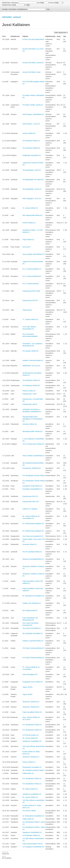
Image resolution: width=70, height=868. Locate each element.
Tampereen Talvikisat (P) (31, 707)
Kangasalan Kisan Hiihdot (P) (32, 682)
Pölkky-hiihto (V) (28, 773)
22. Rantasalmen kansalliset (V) (33, 816)
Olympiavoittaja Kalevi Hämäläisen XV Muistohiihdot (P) (32, 419)
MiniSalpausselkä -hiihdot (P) (32, 431)
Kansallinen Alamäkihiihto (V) (32, 489)
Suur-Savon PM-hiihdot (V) (32, 628)
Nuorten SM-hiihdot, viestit (31, 72)
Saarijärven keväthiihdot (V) (32, 794)
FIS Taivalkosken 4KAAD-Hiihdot (34, 475)
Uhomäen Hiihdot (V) (30, 424)
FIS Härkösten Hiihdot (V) (31, 380)
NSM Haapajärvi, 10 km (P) (32, 198)
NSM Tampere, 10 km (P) (31, 124)
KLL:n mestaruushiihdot (31, 284)
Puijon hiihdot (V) (28, 239)
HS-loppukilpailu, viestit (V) (32, 170)
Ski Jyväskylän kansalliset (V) (32, 633)
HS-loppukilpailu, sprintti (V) (32, 189)
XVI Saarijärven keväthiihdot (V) (33, 847)
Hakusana (15, 3)
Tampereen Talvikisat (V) (31, 702)
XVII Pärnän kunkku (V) (30, 735)
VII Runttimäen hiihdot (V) (31, 835)
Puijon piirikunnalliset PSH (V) (33, 844)
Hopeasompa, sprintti (30, 404)
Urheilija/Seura (22, 9)
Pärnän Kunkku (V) (29, 391)
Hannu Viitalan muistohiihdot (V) (33, 456)
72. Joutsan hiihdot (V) (30, 208)
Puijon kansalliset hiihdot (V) (32, 712)
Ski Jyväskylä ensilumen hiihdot (33, 770)
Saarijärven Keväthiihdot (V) (32, 741)
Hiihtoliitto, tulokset (11, 17)
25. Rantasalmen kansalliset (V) (33, 596)
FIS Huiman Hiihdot (29, 811)
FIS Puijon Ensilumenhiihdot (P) (33, 648)
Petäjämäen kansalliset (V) (32, 155)
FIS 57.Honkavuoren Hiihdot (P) (33, 444)
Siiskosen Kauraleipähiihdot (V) (33, 559)
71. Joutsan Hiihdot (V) (30, 319)
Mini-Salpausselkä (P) (30, 610)
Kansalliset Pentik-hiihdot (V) (32, 486)
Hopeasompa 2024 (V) (30, 300)
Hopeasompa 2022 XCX (31, 501)
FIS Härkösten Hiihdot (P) (31, 148)
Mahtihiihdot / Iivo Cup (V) (31, 366)
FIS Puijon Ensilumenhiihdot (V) (33, 658)
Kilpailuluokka (7, 5)
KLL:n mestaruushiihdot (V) (32, 269)
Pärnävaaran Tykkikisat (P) (32, 468)
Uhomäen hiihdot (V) (29, 544)
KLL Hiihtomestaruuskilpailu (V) (33, 524)
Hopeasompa (27, 310)
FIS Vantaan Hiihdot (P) (30, 351)
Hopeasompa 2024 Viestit (31, 291)
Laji (38, 3)
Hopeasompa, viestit (29, 394)
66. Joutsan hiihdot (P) (30, 738)
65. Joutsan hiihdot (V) (30, 797)
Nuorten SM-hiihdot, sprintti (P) (33, 63)
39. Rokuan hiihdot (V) (30, 789)
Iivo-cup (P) (26, 247)
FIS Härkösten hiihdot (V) (31, 141)
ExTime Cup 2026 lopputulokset (33, 39)
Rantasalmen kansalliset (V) (32, 767)
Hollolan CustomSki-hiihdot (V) (33, 641)
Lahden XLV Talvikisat (30, 509)
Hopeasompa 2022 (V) (30, 496)
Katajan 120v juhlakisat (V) (32, 603)
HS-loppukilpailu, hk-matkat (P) (33, 180)
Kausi (52, 3)
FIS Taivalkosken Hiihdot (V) (32, 725)
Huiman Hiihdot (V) (29, 223)
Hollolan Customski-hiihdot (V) (33, 360)
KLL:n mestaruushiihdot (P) (32, 276)
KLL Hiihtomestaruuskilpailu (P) (33, 531)
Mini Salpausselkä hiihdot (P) (32, 215)
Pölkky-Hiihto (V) (28, 819)
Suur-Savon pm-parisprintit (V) (33, 536)
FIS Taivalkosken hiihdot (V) (32, 778)
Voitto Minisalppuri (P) (30, 674)
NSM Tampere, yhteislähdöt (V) (33, 114)
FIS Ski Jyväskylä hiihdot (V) (32, 552)
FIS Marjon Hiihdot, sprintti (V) (33, 105)
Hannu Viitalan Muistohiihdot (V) (33, 254)
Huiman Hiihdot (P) (29, 133)
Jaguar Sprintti (27, 687)
